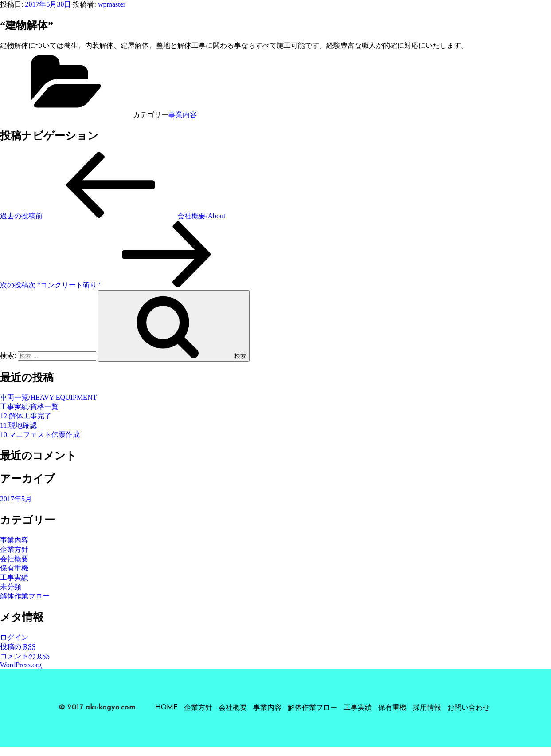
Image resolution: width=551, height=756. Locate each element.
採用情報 (427, 708)
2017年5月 (16, 499)
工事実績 (14, 577)
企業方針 (14, 549)
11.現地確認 (18, 425)
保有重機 (14, 568)
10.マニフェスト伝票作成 (40, 435)
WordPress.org (21, 665)
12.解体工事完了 (26, 416)
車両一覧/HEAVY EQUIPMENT (48, 397)
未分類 (11, 587)
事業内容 (183, 115)
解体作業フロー (25, 596)
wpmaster (112, 4)
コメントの (25, 656)
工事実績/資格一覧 (29, 407)
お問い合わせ (469, 708)
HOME (166, 708)
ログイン (14, 637)
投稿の (18, 647)
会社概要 (14, 559)
